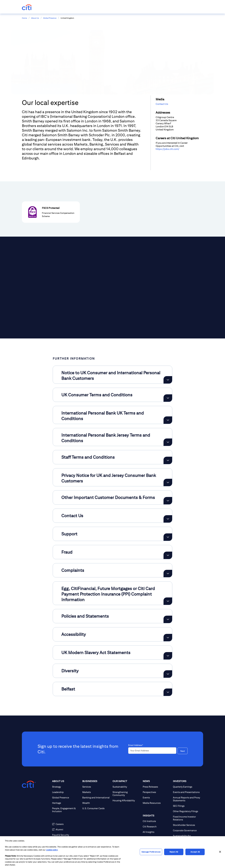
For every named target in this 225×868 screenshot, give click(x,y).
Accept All (195, 852)
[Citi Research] (157, 827)
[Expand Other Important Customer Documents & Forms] (168, 501)
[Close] (220, 852)
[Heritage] (66, 803)
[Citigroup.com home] (29, 784)
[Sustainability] (126, 787)
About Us (35, 18)
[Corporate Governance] (187, 830)
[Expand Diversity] (168, 674)
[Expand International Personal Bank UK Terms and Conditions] (168, 420)
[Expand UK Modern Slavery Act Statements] (168, 656)
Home (24, 18)
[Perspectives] (157, 792)
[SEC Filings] (187, 806)
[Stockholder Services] (187, 825)
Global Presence (50, 18)
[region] (112, 852)
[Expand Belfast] (168, 692)
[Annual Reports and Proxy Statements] (187, 799)
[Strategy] (66, 787)
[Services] (96, 787)
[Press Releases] (157, 787)
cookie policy (52, 850)
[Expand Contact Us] (168, 519)
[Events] (157, 798)
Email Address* (136, 745)
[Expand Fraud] (168, 555)
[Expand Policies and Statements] (168, 619)
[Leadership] (66, 792)
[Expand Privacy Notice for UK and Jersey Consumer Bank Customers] (168, 482)
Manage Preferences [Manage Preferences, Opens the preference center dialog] (151, 852)
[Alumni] (66, 829)
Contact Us (162, 104)
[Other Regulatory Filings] (187, 811)
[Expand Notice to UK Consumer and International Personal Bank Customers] (168, 380)
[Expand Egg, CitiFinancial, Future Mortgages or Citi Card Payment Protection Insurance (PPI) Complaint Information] (168, 601)
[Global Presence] (66, 798)
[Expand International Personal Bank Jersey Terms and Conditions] (168, 442)
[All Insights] (157, 832)
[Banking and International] (96, 798)
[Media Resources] (157, 803)
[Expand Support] (168, 537)
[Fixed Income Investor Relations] (187, 818)
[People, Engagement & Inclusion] (66, 810)
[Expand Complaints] (168, 574)
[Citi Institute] (157, 821)
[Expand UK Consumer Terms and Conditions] (168, 398)
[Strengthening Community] (126, 794)
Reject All (174, 852)
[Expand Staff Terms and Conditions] (168, 460)
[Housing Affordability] (126, 800)
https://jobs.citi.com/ (167, 149)
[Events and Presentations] (187, 792)
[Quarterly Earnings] (187, 787)
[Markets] (96, 792)
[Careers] (66, 824)
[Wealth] (96, 803)
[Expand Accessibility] (168, 638)
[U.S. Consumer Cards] (96, 808)
